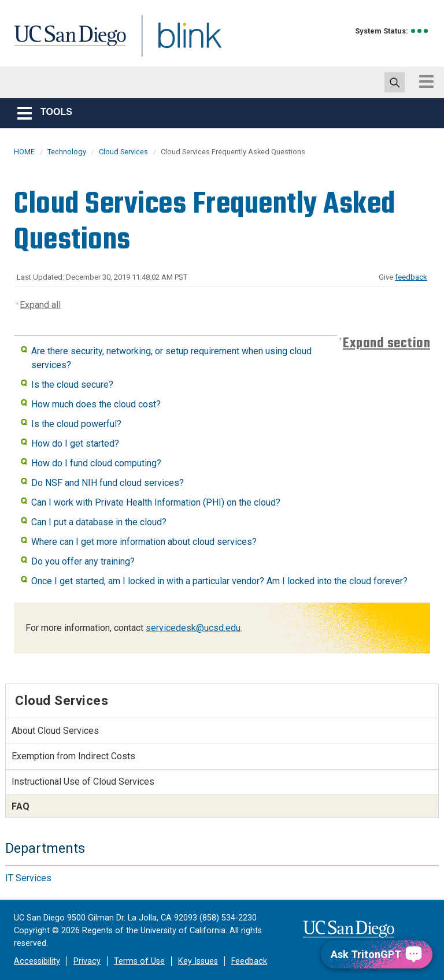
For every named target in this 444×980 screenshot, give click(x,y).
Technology (67, 152)
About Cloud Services (55, 731)
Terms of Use (139, 961)
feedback (411, 277)
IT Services (28, 878)
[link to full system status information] (420, 31)
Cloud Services (123, 152)
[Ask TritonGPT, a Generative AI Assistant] (377, 954)
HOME (24, 152)
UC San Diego (66, 42)
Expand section (386, 344)
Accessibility (37, 961)
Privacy (87, 961)
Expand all (40, 305)
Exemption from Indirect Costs (73, 756)
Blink (179, 42)
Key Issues (198, 961)
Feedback (249, 961)
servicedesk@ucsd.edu (193, 628)
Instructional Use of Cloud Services (83, 782)
